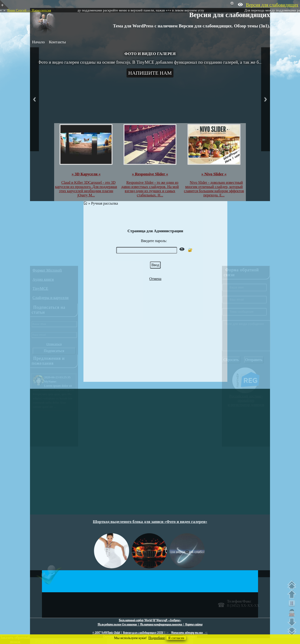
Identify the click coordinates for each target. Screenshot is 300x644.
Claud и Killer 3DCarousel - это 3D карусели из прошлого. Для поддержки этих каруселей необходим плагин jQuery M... (86, 189)
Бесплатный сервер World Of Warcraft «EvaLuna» (150, 620)
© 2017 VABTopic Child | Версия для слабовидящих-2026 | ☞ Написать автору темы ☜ (150, 633)
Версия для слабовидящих (230, 15)
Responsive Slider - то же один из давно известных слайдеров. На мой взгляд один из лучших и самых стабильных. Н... (150, 189)
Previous (34, 99)
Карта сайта (194, 624)
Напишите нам (150, 73)
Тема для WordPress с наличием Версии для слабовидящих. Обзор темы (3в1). (191, 26)
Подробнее (157, 638)
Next (266, 99)
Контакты (57, 42)
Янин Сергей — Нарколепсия (29, 10)
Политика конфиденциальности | (162, 624)
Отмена (192, 279)
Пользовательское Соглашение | (119, 624)
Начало (38, 42)
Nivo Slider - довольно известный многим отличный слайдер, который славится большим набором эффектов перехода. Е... (214, 189)
